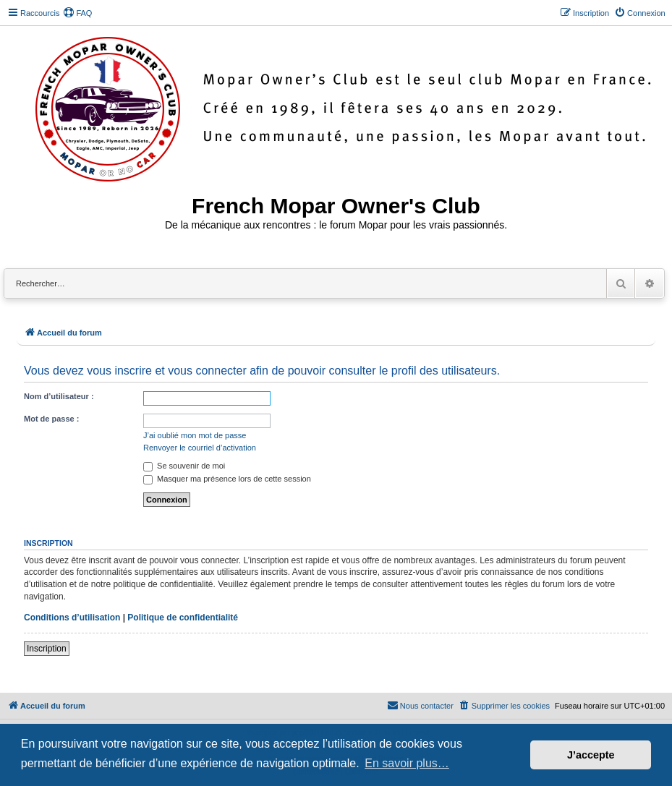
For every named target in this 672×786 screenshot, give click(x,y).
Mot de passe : (51, 419)
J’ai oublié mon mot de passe (195, 435)
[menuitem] (77, 13)
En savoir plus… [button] (407, 763)
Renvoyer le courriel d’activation (200, 448)
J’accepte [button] (591, 755)
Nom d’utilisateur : (59, 396)
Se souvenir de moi (184, 466)
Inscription (47, 649)
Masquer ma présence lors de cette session (227, 479)
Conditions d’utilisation (72, 618)
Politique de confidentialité (183, 618)
